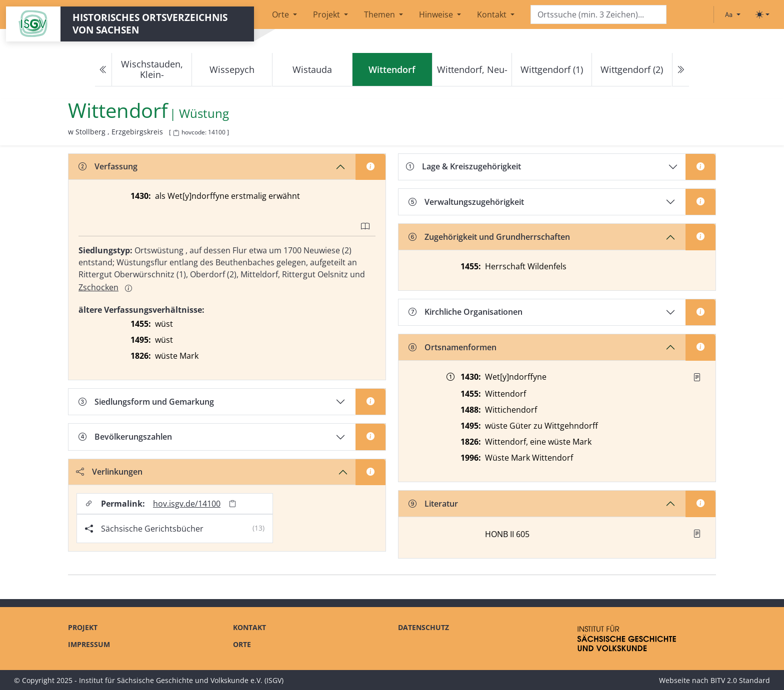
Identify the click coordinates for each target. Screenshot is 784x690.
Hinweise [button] (437, 14)
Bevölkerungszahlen (125, 437)
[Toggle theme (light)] (762, 14)
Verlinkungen (109, 472)
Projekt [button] (327, 14)
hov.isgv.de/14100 (187, 504)
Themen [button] (380, 14)
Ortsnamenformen (452, 347)
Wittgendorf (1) (552, 69)
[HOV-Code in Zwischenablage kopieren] (176, 133)
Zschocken (98, 287)
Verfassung (108, 166)
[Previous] (103, 70)
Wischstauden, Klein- (152, 69)
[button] (697, 377)
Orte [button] (281, 14)
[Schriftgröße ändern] (732, 14)
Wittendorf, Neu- (472, 69)
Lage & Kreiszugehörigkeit (463, 166)
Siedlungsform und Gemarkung (146, 402)
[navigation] (392, 70)
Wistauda (312, 69)
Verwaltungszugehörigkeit (466, 202)
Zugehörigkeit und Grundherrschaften (489, 237)
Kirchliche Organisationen (465, 312)
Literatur (433, 504)
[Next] (680, 70)
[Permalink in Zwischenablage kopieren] (232, 504)
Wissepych (232, 69)
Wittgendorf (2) (632, 69)
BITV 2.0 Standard (740, 680)
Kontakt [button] (493, 14)
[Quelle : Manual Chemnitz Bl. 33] (697, 377)
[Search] (598, 15)
